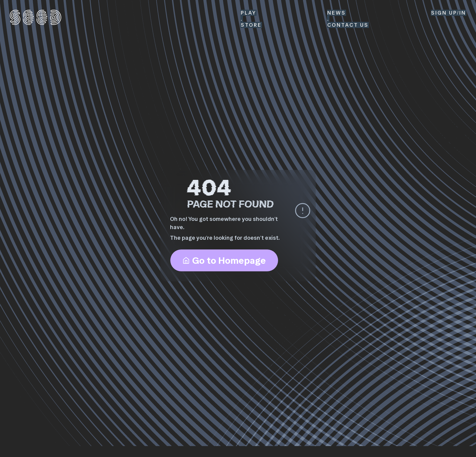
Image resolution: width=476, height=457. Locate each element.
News (337, 13)
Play (248, 13)
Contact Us (348, 25)
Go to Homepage (224, 260)
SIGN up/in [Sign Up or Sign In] (449, 13)
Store (251, 25)
